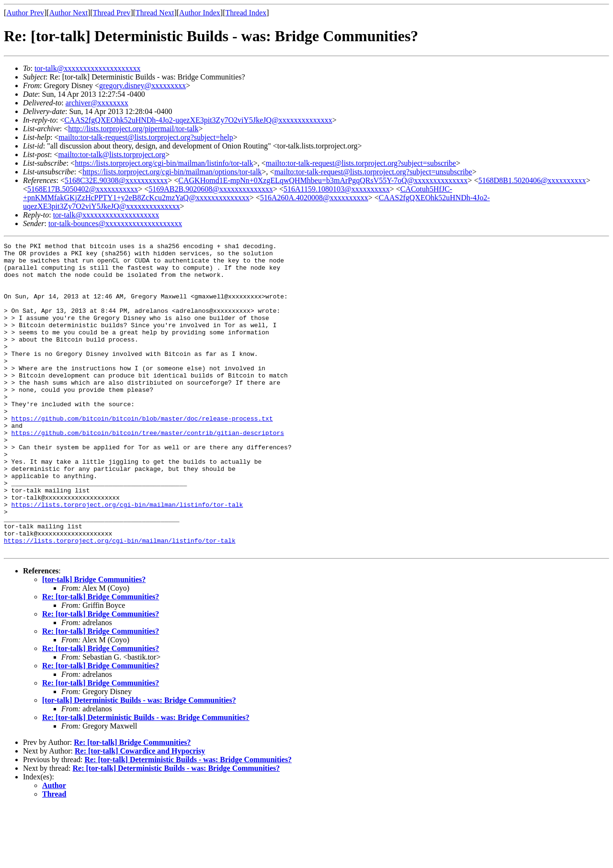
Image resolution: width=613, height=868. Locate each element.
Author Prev (25, 13)
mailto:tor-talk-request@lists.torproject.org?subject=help (146, 137)
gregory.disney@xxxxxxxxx (142, 86)
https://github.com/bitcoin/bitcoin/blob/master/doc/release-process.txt (142, 454)
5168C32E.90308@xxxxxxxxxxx (116, 180)
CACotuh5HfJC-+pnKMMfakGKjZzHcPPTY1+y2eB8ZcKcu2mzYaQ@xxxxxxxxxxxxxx (238, 193)
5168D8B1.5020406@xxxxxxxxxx (532, 180)
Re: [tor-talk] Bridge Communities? (101, 658)
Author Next (68, 13)
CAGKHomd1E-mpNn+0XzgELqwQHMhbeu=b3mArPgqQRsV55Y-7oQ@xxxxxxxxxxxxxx (323, 180)
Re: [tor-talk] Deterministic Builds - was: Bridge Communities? (146, 779)
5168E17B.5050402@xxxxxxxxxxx (83, 189)
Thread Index (246, 13)
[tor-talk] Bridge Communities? (94, 641)
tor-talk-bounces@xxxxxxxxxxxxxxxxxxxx (115, 223)
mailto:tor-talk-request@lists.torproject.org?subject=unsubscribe (373, 172)
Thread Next (155, 13)
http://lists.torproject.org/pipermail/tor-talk (133, 129)
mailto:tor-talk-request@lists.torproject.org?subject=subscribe (361, 163)
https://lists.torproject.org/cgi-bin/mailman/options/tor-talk (172, 172)
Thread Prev (112, 13)
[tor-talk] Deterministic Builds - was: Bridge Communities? (139, 762)
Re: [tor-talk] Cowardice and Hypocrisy (140, 813)
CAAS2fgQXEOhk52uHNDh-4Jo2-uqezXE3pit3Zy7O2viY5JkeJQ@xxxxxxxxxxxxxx (198, 120)
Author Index (200, 13)
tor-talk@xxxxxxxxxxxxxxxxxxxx (88, 68)
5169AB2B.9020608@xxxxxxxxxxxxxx (211, 189)
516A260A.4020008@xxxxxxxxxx (314, 198)
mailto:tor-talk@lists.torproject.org (112, 154)
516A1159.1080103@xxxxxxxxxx (337, 189)
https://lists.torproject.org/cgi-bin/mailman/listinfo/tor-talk (164, 163)
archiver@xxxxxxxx (97, 103)
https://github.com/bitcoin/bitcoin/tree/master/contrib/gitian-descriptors (148, 471)
